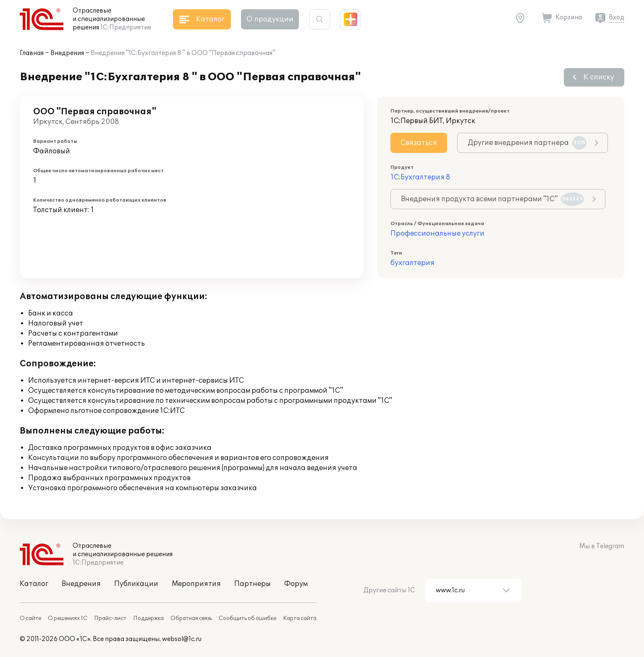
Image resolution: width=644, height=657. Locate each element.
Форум (296, 584)
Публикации (136, 584)
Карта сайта (300, 618)
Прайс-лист (110, 618)
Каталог (34, 584)
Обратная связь (191, 618)
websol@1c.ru (182, 639)
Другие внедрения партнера (527, 143)
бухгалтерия (412, 263)
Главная (32, 53)
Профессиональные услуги (437, 234)
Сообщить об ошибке (247, 618)
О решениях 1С (68, 618)
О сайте (30, 618)
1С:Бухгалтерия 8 (420, 177)
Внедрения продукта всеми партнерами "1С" (492, 199)
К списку (599, 77)
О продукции (270, 19)
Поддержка (148, 618)
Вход (617, 17)
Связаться (419, 143)
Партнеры (253, 584)
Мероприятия (196, 584)
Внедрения (67, 53)
